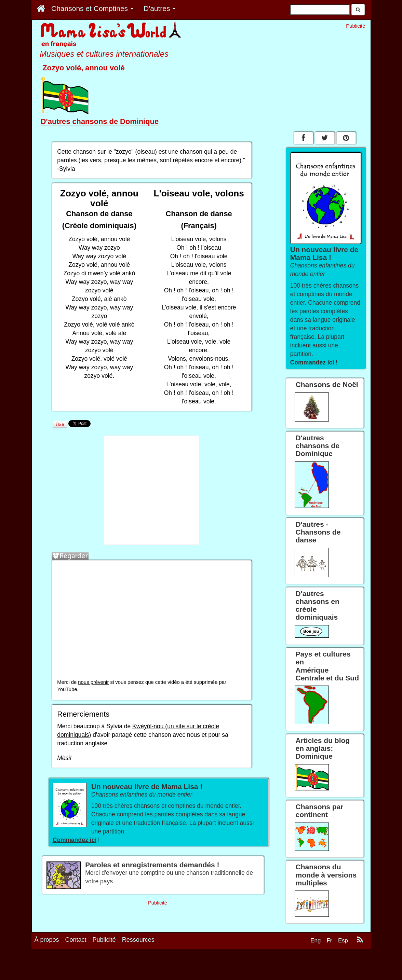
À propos (47, 967)
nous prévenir (93, 682)
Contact (76, 967)
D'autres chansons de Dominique (100, 121)
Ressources (138, 967)
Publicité (104, 967)
